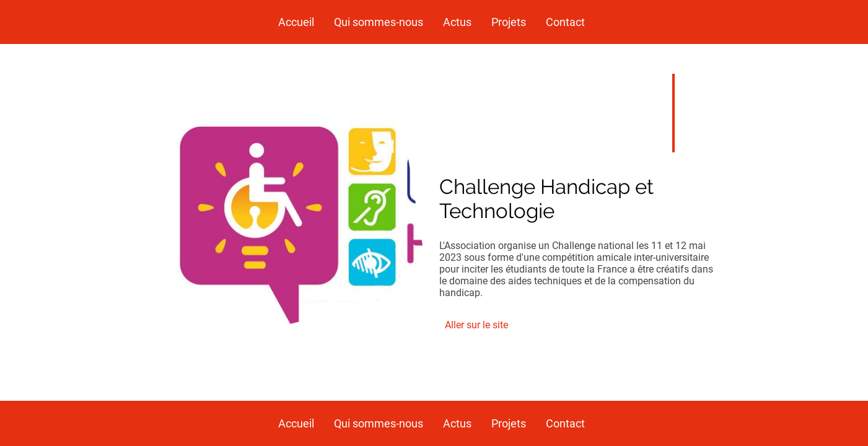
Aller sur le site (476, 325)
